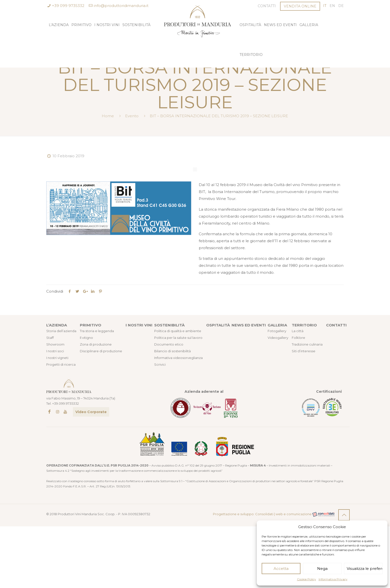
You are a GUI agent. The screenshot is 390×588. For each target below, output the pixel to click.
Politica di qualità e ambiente (178, 331)
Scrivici (160, 364)
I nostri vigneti (57, 358)
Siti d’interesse (304, 351)
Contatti (267, 6)
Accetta (281, 568)
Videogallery (278, 338)
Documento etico (169, 344)
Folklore (298, 338)
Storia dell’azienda (61, 331)
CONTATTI (336, 325)
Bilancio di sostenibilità (172, 351)
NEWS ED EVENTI (249, 325)
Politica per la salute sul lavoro (178, 338)
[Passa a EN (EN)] (332, 6)
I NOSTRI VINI (139, 325)
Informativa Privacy (333, 579)
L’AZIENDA (57, 325)
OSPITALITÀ (218, 325)
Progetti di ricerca (61, 364)
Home (108, 116)
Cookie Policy (307, 579)
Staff (50, 338)
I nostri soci (55, 351)
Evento (132, 116)
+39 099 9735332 (68, 6)
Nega (322, 568)
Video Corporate (91, 412)
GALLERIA (277, 325)
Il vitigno (86, 338)
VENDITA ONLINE (300, 6)
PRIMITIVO (91, 325)
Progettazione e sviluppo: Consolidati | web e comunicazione (274, 514)
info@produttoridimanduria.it (121, 6)
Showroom (55, 344)
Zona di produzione (96, 344)
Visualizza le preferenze (365, 568)
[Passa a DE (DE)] (341, 6)
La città (298, 331)
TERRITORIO (304, 325)
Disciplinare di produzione (101, 351)
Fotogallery (277, 331)
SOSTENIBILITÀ (169, 325)
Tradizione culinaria (307, 344)
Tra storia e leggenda (97, 331)
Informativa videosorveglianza (178, 358)
